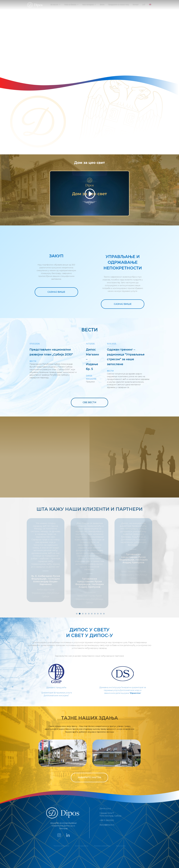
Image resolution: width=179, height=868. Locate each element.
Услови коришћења (82, 824)
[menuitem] (150, 6)
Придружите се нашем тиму (119, 5)
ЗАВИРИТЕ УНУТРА (89, 755)
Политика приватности (61, 824)
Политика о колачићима (102, 824)
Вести (102, 5)
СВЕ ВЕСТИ (89, 402)
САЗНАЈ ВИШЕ (56, 292)
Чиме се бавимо (70, 5)
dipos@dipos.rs (107, 803)
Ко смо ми (54, 5)
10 (104, 592)
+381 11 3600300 (107, 798)
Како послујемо (88, 5)
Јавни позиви (121, 824)
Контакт (136, 5)
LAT (144, 5)
